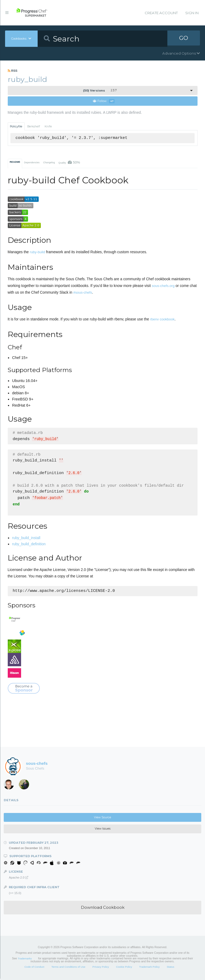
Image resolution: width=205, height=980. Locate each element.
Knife (48, 126)
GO (184, 39)
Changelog (49, 163)
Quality (69, 163)
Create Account (161, 13)
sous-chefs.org (163, 286)
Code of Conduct (34, 968)
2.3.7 (100, 90)
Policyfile (16, 126)
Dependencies (32, 163)
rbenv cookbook (162, 319)
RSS (13, 71)
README (15, 162)
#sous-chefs (83, 292)
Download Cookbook (103, 909)
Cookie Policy (124, 968)
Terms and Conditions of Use (68, 968)
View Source (102, 819)
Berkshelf (34, 126)
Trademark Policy (149, 968)
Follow (104, 101)
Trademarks (25, 960)
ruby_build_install (26, 539)
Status (171, 968)
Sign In (192, 13)
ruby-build (38, 252)
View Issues (103, 830)
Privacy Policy (101, 968)
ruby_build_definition (29, 545)
